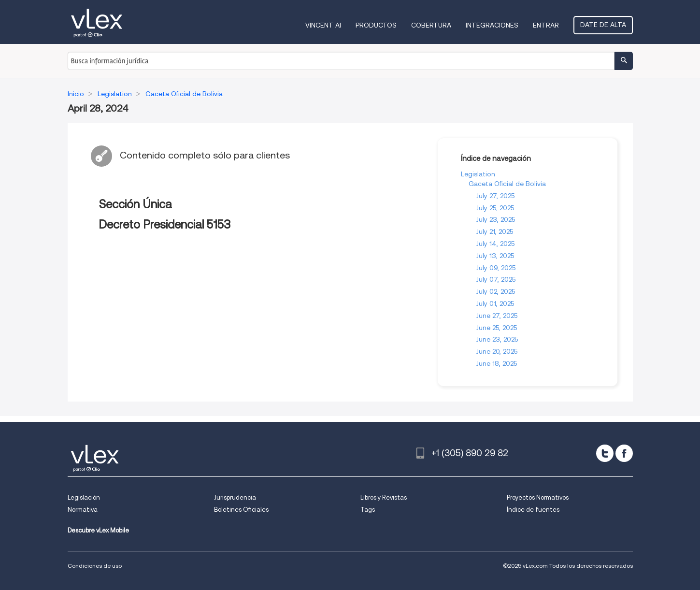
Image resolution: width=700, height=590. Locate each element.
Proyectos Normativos (538, 497)
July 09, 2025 (496, 268)
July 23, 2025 (496, 219)
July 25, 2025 (495, 208)
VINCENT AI (323, 25)
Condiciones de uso (95, 566)
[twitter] (605, 453)
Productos (376, 25)
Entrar (546, 25)
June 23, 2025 (497, 339)
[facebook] (624, 453)
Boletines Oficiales (241, 510)
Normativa (83, 510)
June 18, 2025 (497, 363)
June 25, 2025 (497, 328)
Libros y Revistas (384, 497)
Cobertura (431, 25)
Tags (368, 510)
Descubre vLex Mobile (98, 530)
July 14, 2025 (495, 244)
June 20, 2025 (497, 351)
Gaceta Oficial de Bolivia (507, 184)
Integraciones (492, 25)
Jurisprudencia (235, 497)
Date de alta (603, 25)
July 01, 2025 (495, 303)
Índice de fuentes (533, 510)
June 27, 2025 (497, 316)
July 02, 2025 (496, 291)
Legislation (478, 174)
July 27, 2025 (495, 196)
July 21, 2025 (495, 231)
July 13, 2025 (495, 256)
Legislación (84, 497)
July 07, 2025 (496, 279)
